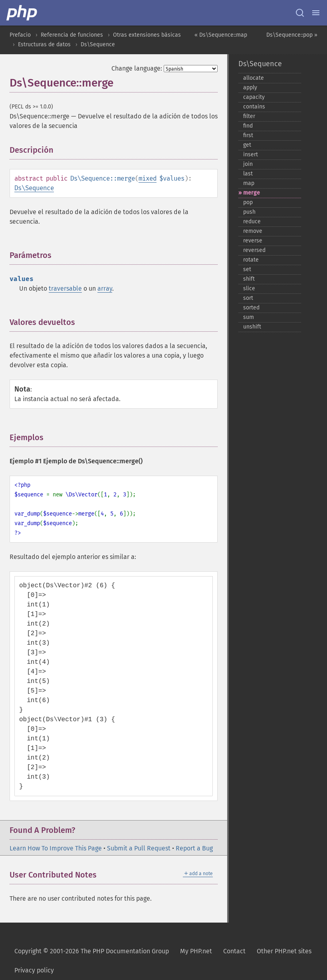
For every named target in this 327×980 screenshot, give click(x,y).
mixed (148, 178)
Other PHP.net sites (284, 951)
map (249, 183)
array (105, 288)
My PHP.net (196, 951)
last (248, 174)
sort (248, 298)
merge (252, 193)
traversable (65, 288)
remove (253, 231)
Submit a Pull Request (139, 848)
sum (249, 317)
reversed (254, 250)
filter (249, 116)
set (247, 269)
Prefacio (20, 35)
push (249, 212)
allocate (254, 78)
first (248, 135)
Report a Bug (194, 848)
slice (249, 288)
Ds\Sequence (98, 44)
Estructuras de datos (44, 44)
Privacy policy (34, 970)
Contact (234, 951)
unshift (252, 327)
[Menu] (316, 13)
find (248, 126)
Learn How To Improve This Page (56, 848)
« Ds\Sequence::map (221, 35)
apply (250, 88)
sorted (251, 308)
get (247, 145)
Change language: (137, 68)
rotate (251, 260)
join (248, 164)
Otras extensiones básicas (147, 35)
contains (254, 107)
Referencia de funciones (72, 35)
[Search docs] (300, 13)
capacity (254, 97)
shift (249, 279)
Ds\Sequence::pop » (292, 35)
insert (251, 154)
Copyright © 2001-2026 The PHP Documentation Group (92, 951)
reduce (252, 221)
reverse (253, 241)
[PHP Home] (22, 13)
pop (248, 202)
